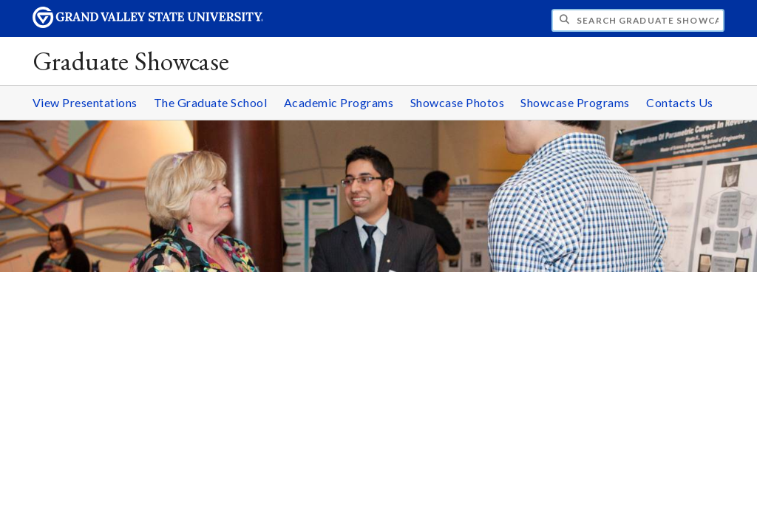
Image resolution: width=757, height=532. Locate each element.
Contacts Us (680, 102)
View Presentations (85, 102)
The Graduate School (211, 102)
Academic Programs (339, 102)
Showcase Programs (575, 102)
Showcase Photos (458, 102)
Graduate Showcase (131, 61)
